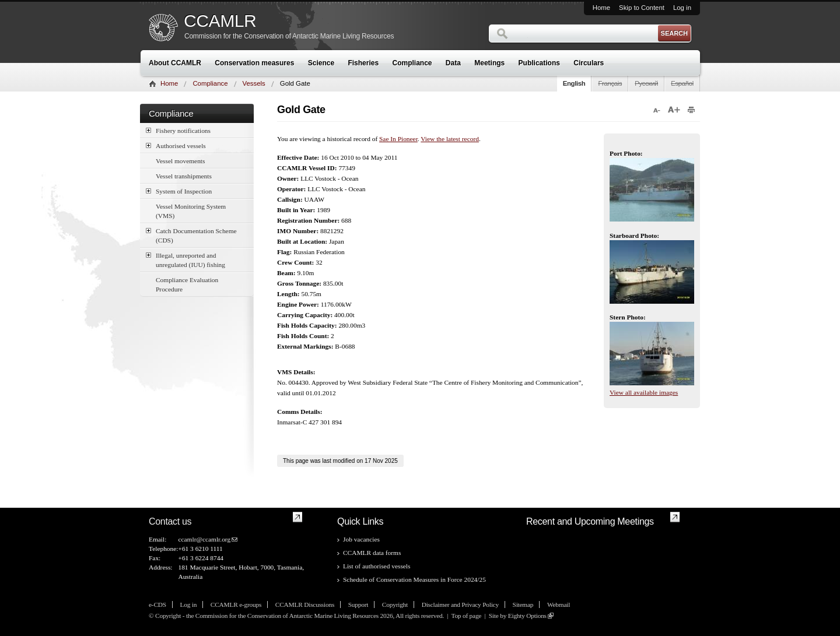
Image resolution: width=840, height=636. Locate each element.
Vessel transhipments (184, 176)
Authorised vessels (176, 145)
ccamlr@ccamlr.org (204, 539)
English (574, 83)
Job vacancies (361, 539)
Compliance (412, 63)
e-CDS (157, 605)
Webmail (559, 605)
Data (453, 63)
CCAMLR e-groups (236, 605)
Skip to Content (642, 8)
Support (358, 605)
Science (321, 63)
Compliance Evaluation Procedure (187, 284)
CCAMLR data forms (372, 553)
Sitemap (523, 605)
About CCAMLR (175, 63)
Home (601, 8)
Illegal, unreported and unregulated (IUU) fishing (185, 259)
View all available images (644, 392)
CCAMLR (220, 21)
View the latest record (450, 139)
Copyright (395, 605)
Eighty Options (527, 616)
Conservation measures (254, 63)
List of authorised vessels (377, 566)
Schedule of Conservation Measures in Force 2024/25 (414, 579)
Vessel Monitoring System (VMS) (191, 211)
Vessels (254, 83)
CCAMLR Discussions (305, 605)
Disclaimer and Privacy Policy (460, 605)
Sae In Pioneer (398, 139)
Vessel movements (180, 161)
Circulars (589, 63)
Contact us (170, 521)
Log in (682, 8)
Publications (539, 63)
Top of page (466, 616)
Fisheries (363, 63)
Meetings (489, 63)
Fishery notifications (178, 130)
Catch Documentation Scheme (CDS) (191, 235)
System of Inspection (179, 191)
